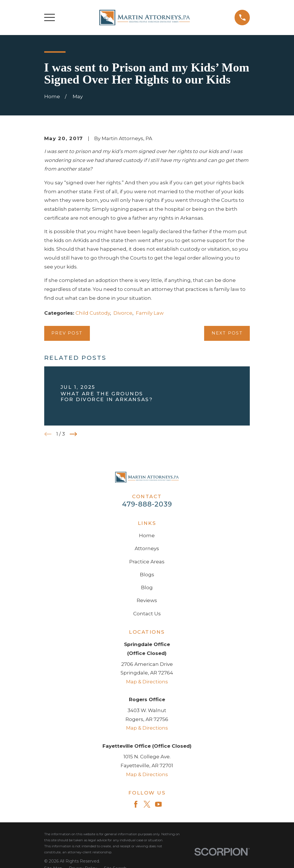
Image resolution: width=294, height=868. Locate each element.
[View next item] (73, 434)
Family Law (150, 313)
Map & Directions (147, 682)
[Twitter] (147, 804)
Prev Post (67, 333)
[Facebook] (136, 804)
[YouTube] (158, 804)
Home (147, 536)
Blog (147, 587)
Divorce (123, 313)
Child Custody (93, 313)
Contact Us (147, 614)
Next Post (227, 333)
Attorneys (147, 548)
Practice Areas (147, 562)
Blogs (147, 575)
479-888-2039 (147, 504)
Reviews (147, 600)
